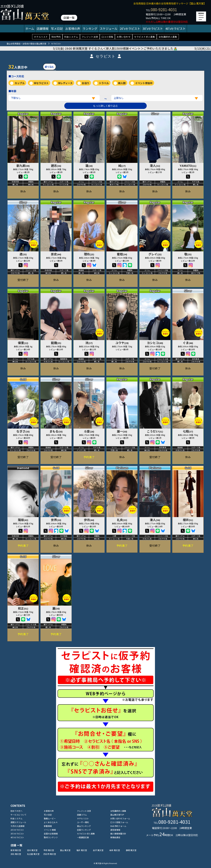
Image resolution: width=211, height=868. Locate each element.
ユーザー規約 (83, 822)
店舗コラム (82, 815)
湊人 (155, 520)
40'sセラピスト (175, 28)
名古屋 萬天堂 (33, 854)
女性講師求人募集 (168, 37)
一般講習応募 (83, 837)
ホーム (30, 28)
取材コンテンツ (51, 837)
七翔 (188, 431)
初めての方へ (16, 811)
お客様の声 (73, 28)
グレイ (155, 254)
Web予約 (56, 37)
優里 (23, 343)
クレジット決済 (90, 37)
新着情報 (48, 826)
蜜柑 (122, 254)
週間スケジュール (18, 822)
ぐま (188, 343)
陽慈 (23, 520)
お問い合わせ (124, 37)
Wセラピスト (41, 83)
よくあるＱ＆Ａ (51, 822)
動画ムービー (50, 818)
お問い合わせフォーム (120, 818)
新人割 (122, 83)
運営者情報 (115, 830)
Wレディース (65, 83)
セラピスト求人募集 (145, 37)
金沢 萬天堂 (98, 850)
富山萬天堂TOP (117, 815)
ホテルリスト (41, 37)
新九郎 (23, 166)
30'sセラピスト (153, 28)
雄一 (122, 431)
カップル (20, 83)
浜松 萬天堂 (16, 854)
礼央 (122, 520)
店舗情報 (43, 28)
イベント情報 (50, 830)
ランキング (90, 28)
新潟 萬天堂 (16, 850)
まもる (56, 431)
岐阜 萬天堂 (115, 850)
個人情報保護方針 (118, 834)
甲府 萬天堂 (49, 850)
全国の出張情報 (51, 834)
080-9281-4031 (164, 9)
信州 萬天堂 (32, 850)
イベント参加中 (144, 83)
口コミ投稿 (107, 37)
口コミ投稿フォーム (119, 822)
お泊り (86, 83)
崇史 (56, 254)
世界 (56, 520)
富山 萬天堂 (65, 850)
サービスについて (18, 815)
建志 (56, 166)
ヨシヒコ (155, 343)
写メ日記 (57, 28)
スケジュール (109, 28)
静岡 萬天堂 (131, 850)
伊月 (89, 520)
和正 (23, 608)
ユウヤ (122, 343)
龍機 (56, 343)
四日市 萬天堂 (50, 854)
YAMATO (188, 166)
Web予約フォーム (118, 826)
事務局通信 (115, 837)
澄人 (155, 166)
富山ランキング (84, 826)
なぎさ (23, 431)
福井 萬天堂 (82, 850)
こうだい (155, 431)
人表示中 (18, 66)
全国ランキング (84, 830)
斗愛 (89, 431)
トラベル (104, 83)
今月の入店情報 (17, 826)
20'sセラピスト (130, 28)
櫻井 (188, 520)
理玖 (89, 254)
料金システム (71, 37)
